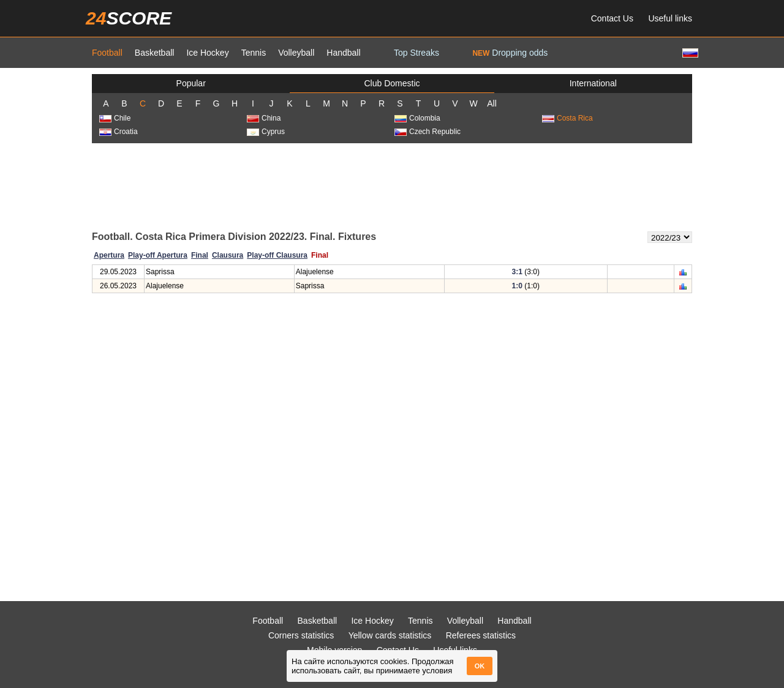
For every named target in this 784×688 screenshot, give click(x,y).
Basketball (155, 53)
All (492, 103)
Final (200, 255)
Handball (343, 53)
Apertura (109, 255)
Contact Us (612, 18)
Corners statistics (301, 635)
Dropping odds (510, 53)
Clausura (228, 255)
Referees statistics (481, 635)
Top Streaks (417, 53)
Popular (191, 83)
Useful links (670, 18)
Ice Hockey (207, 53)
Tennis (254, 53)
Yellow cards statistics (390, 635)
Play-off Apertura (158, 255)
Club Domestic (392, 83)
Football (107, 53)
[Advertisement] (392, 186)
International (593, 83)
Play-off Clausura (277, 255)
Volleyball (296, 53)
